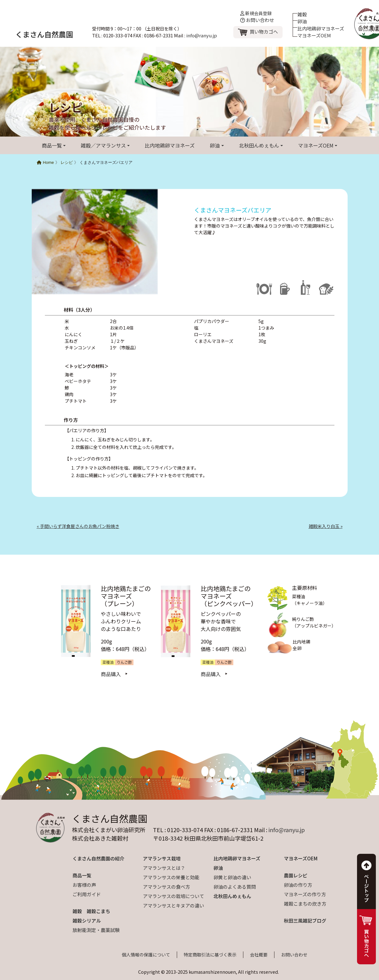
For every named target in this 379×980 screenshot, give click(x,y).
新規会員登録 (256, 13)
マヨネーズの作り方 (305, 894)
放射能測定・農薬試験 (96, 930)
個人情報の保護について (146, 955)
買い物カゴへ (264, 32)
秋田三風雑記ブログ (305, 921)
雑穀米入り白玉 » (326, 526)
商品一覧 (52, 145)
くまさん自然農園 (44, 34)
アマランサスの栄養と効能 (171, 877)
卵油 (302, 21)
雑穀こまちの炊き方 (305, 904)
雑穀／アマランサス (103, 145)
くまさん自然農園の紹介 (98, 858)
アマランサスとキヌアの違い (173, 905)
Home (45, 162)
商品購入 (111, 674)
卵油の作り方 (298, 885)
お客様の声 (84, 885)
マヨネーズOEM (314, 35)
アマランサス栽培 (162, 858)
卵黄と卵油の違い (232, 877)
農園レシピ (296, 875)
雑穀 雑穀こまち (91, 911)
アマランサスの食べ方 (166, 887)
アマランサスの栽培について (173, 896)
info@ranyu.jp (202, 35)
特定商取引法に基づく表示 (210, 955)
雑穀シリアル (87, 921)
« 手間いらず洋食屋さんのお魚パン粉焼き (78, 526)
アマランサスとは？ (164, 868)
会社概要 (259, 955)
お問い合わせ (257, 20)
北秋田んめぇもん (259, 145)
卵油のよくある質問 (235, 887)
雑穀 (302, 14)
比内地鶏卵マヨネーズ (321, 28)
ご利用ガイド (87, 894)
